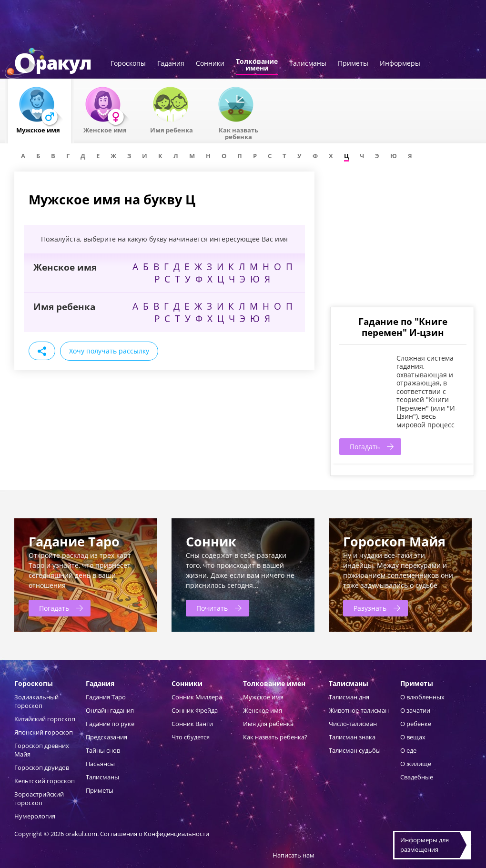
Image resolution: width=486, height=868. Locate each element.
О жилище (416, 764)
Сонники (210, 64)
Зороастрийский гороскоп (39, 798)
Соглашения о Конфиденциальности (155, 834)
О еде (408, 750)
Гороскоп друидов (42, 767)
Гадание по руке (110, 724)
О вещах (413, 737)
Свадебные (417, 777)
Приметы (353, 64)
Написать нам (294, 855)
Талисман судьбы (355, 750)
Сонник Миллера (197, 697)
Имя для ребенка (268, 724)
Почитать (212, 608)
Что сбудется (191, 737)
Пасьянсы (100, 764)
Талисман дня (349, 697)
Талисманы (308, 64)
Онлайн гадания (110, 710)
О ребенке (416, 724)
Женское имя (263, 710)
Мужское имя (263, 697)
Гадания (171, 64)
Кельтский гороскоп (45, 781)
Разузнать (370, 608)
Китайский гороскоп (45, 719)
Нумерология (35, 816)
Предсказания (106, 737)
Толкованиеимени (257, 65)
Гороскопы (128, 64)
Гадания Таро (106, 697)
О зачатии (415, 710)
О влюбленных (422, 697)
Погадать (365, 447)
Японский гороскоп (44, 732)
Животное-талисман (359, 710)
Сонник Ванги (192, 724)
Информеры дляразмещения (425, 845)
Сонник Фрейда (195, 710)
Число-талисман (353, 724)
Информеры (400, 64)
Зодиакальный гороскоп (36, 701)
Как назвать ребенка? (275, 737)
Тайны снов (103, 750)
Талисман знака (352, 737)
